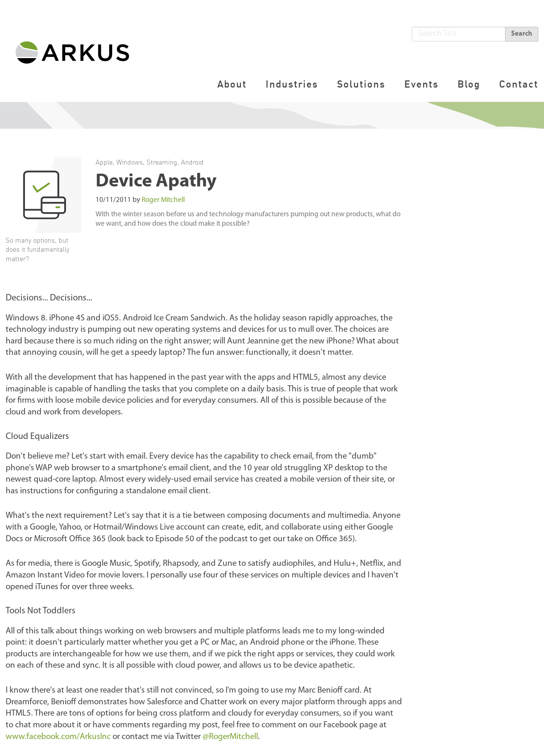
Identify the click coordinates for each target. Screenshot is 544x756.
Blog (469, 84)
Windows (130, 162)
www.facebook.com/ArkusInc (58, 737)
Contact (519, 84)
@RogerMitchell (230, 737)
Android (192, 162)
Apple (104, 162)
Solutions (361, 84)
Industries (292, 84)
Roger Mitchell (163, 200)
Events (421, 84)
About (232, 84)
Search (522, 34)
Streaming (162, 162)
